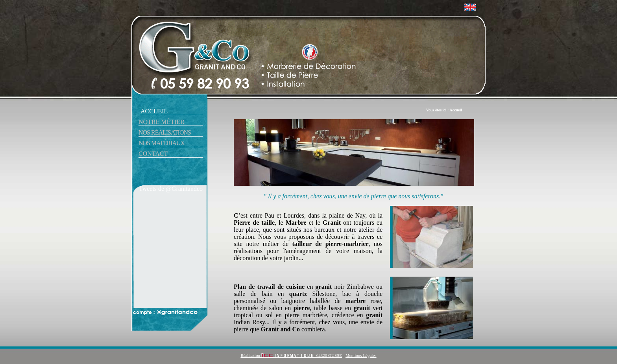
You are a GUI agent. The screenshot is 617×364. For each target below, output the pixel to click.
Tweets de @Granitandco (171, 189)
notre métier (162, 122)
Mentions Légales (361, 355)
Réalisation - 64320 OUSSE (291, 355)
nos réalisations (165, 132)
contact (153, 154)
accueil (154, 111)
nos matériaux (162, 143)
